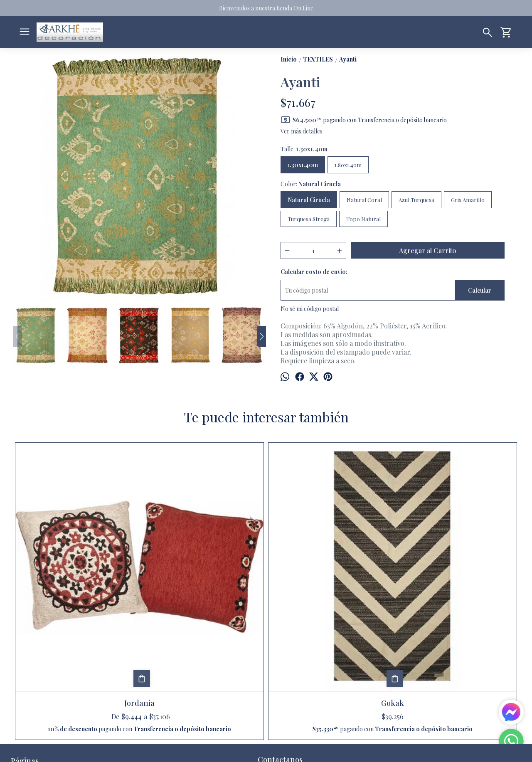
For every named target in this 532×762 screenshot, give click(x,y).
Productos (25, 667)
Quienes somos (30, 687)
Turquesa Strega (309, 219)
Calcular (480, 290)
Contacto (23, 677)
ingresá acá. (232, 749)
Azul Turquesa (416, 200)
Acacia (456, 577)
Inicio (18, 657)
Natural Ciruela (309, 200)
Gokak (203, 577)
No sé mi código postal (310, 309)
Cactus (329, 577)
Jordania (76, 577)
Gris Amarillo (468, 200)
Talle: (304, 149)
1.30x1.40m (303, 165)
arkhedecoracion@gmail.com (302, 658)
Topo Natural (363, 219)
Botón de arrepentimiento (269, 749)
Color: (311, 184)
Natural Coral (364, 200)
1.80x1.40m (348, 165)
